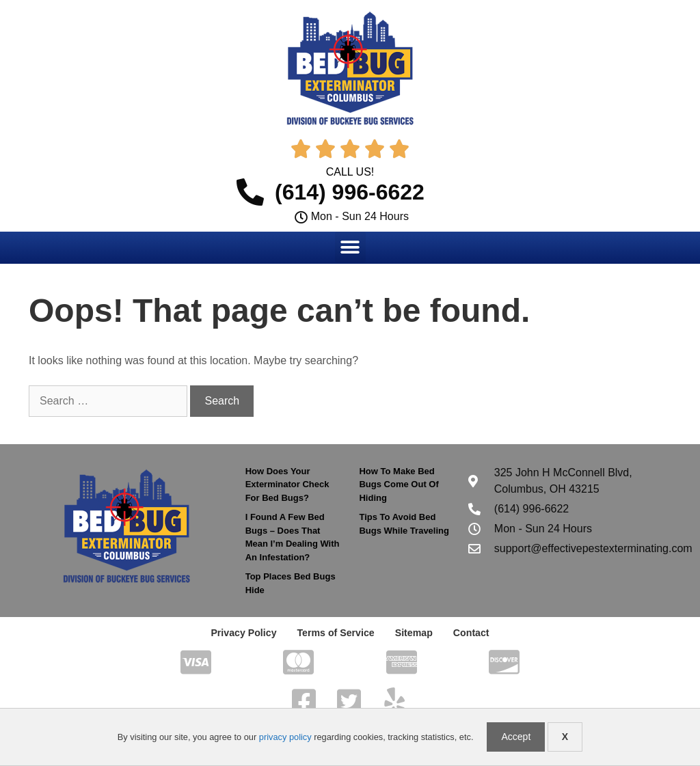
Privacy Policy (244, 633)
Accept (516, 737)
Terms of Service (336, 633)
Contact (470, 633)
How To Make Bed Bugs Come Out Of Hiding (399, 484)
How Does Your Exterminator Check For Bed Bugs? (287, 484)
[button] (350, 247)
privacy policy (285, 737)
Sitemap (413, 633)
